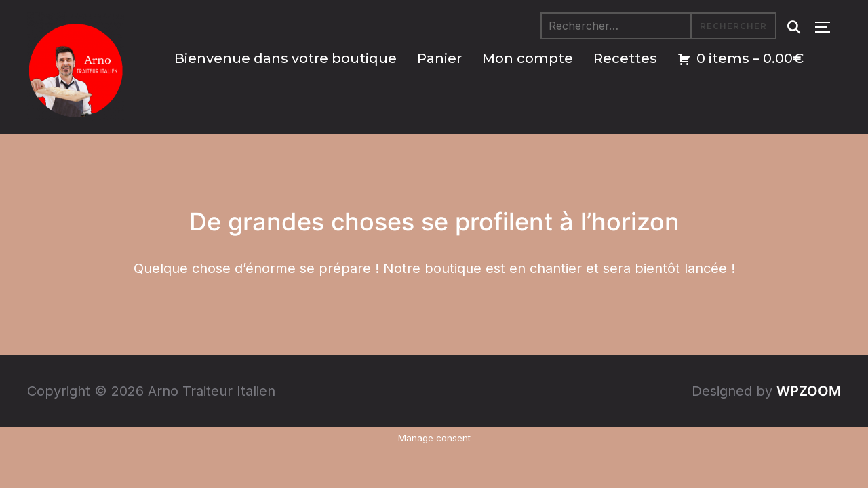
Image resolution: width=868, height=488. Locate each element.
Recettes (625, 58)
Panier (439, 58)
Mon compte (528, 58)
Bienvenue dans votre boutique (285, 58)
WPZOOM (809, 391)
